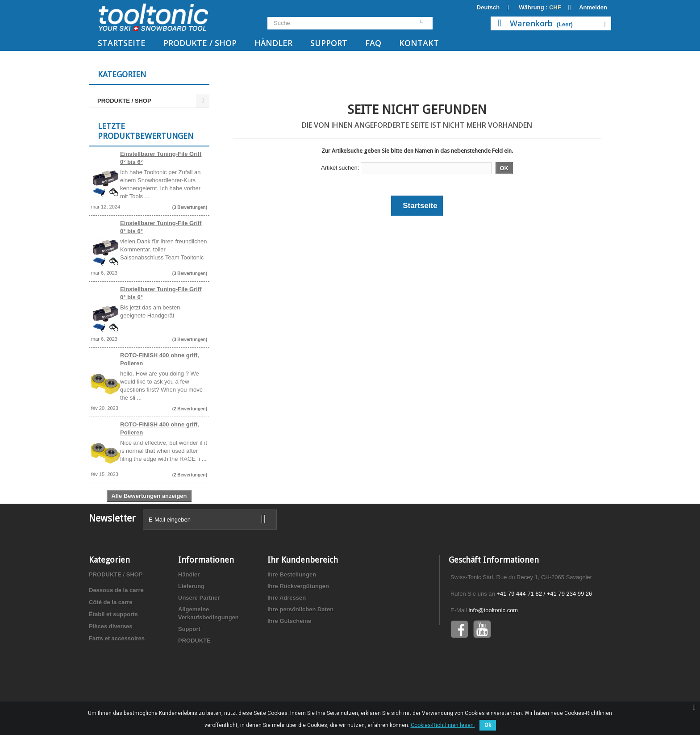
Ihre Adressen (287, 636)
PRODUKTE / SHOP (200, 43)
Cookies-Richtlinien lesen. (443, 725)
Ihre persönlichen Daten (300, 647)
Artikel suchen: (340, 168)
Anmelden (593, 7)
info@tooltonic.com (493, 648)
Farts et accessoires (117, 676)
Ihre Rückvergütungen (298, 624)
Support (329, 43)
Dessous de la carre (116, 628)
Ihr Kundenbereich (303, 598)
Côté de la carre (111, 640)
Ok (488, 725)
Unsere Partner (199, 636)
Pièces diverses (111, 664)
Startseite (122, 43)
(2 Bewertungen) (190, 413)
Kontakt (419, 43)
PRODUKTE (194, 679)
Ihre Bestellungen (292, 612)
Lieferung (191, 624)
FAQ (373, 43)
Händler (273, 43)
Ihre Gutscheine (289, 659)
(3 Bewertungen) (190, 211)
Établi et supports (113, 652)
